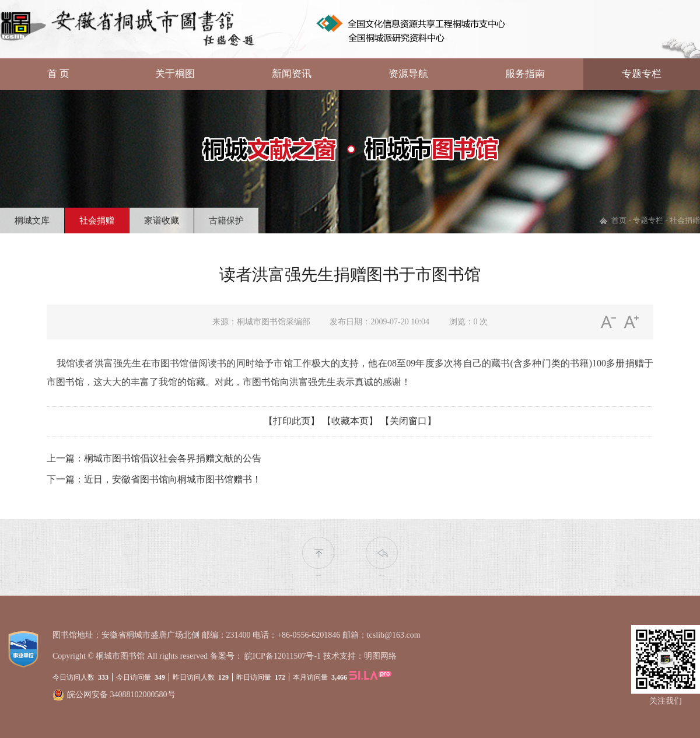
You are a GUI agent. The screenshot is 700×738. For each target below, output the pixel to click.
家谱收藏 (162, 221)
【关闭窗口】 (408, 421)
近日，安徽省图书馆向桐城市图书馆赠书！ (173, 479)
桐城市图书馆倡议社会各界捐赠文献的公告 (173, 458)
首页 (619, 220)
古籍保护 (226, 221)
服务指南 (525, 74)
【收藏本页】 (350, 421)
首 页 (58, 74)
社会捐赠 (97, 221)
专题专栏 (642, 74)
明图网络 (380, 656)
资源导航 (408, 74)
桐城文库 (32, 221)
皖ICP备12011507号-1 (283, 656)
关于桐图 (175, 74)
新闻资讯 (292, 74)
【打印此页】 (292, 421)
